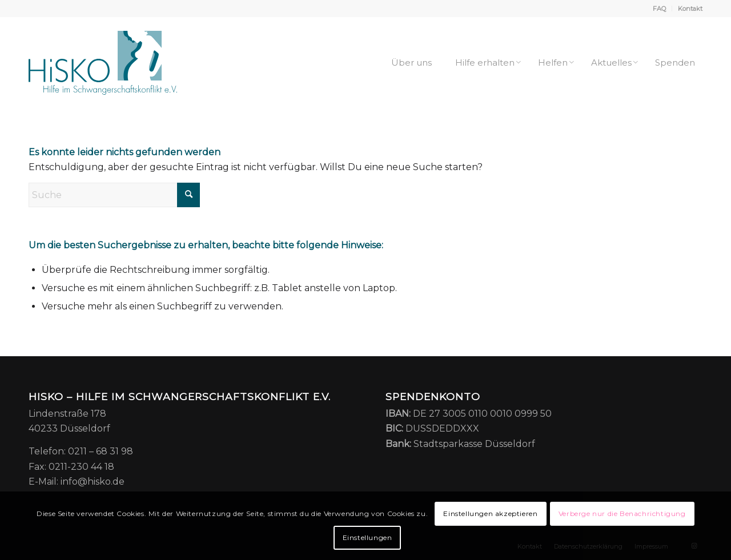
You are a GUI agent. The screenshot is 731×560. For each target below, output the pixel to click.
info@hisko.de (93, 482)
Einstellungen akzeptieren (490, 513)
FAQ (659, 9)
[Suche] (114, 195)
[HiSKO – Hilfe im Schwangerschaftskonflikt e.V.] (103, 63)
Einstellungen (367, 537)
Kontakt (690, 9)
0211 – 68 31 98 (101, 451)
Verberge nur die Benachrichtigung (622, 513)
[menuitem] (660, 9)
